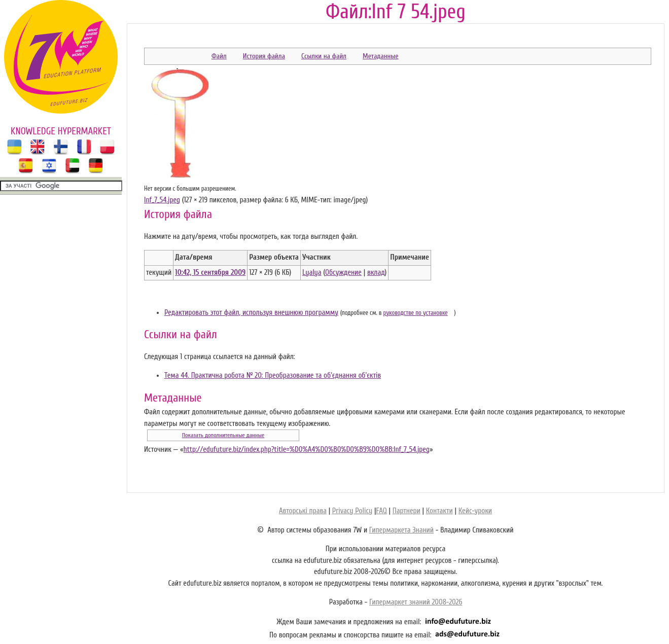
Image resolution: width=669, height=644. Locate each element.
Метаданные (380, 56)
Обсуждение (343, 273)
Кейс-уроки (475, 511)
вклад (376, 273)
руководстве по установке (416, 313)
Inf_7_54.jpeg (162, 200)
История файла (264, 56)
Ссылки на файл (324, 56)
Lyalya (312, 273)
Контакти (439, 511)
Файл (219, 56)
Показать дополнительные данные (223, 435)
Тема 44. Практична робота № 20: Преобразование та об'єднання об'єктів (273, 375)
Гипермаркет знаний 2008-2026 (416, 602)
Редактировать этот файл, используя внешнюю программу (251, 313)
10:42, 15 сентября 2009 (210, 273)
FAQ (381, 511)
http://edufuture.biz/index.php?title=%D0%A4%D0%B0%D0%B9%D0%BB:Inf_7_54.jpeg (306, 450)
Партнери (407, 511)
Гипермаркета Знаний (401, 530)
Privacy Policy (352, 511)
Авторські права (303, 511)
